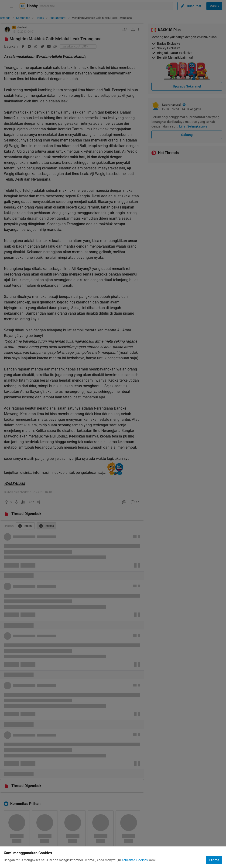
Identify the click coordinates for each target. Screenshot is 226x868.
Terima (214, 860)
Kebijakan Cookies (135, 860)
